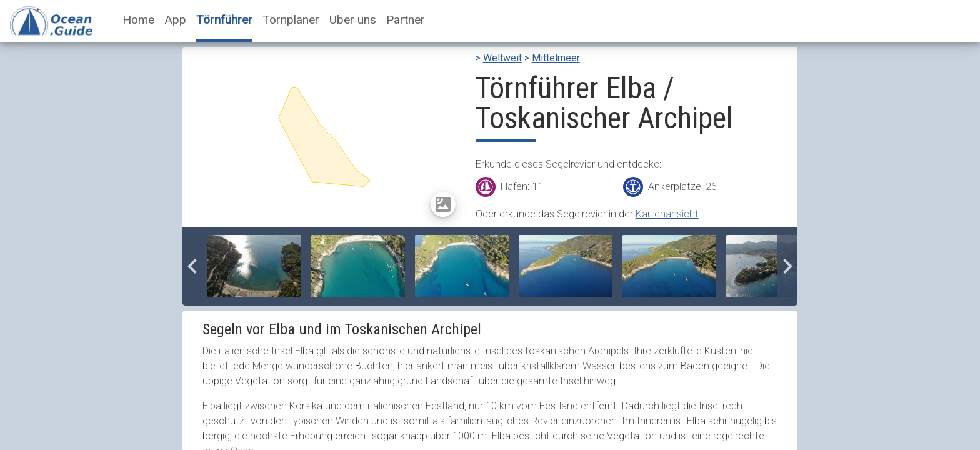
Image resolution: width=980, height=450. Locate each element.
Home (138, 20)
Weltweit (502, 58)
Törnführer (224, 20)
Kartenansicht (667, 214)
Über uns (353, 20)
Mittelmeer (556, 58)
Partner (406, 20)
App (175, 20)
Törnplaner (291, 20)
